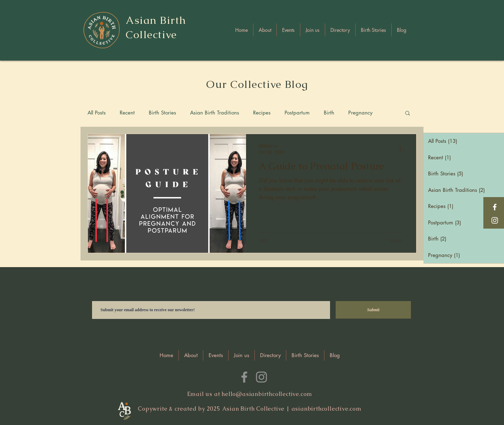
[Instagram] (495, 220)
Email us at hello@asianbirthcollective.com (250, 394)
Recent (127, 113)
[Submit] (373, 310)
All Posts (97, 113)
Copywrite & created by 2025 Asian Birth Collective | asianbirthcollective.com (250, 409)
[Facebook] (495, 207)
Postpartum (297, 113)
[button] (340, 30)
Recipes (262, 113)
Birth (329, 113)
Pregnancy (360, 113)
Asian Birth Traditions (215, 113)
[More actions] (402, 149)
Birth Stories (162, 113)
